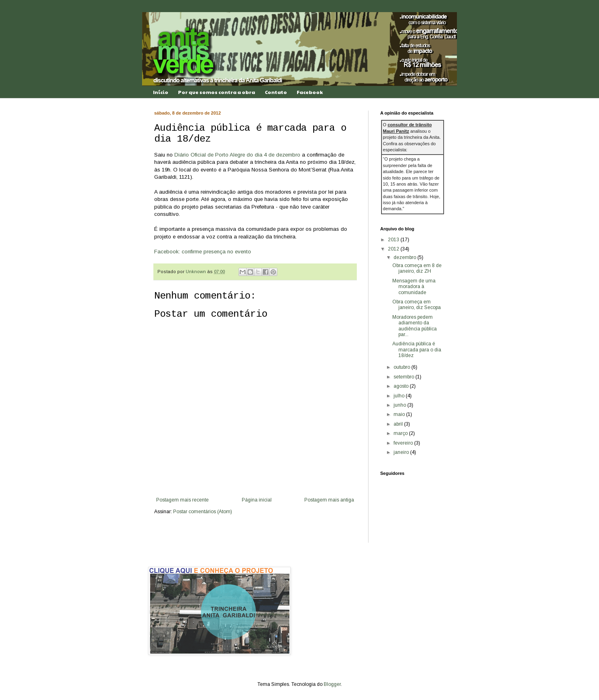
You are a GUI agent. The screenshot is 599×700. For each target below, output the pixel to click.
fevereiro (404, 443)
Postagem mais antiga (329, 500)
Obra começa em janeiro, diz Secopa (417, 305)
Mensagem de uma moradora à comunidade (414, 287)
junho (400, 405)
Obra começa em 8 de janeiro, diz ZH (417, 268)
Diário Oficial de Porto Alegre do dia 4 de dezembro (237, 155)
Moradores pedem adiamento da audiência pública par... (415, 326)
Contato (276, 92)
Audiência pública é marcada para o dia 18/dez (417, 350)
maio (400, 414)
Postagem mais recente (182, 500)
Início (161, 92)
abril (399, 424)
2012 (394, 249)
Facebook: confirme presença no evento (203, 252)
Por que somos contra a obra (217, 92)
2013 (394, 240)
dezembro (405, 257)
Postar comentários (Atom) (203, 512)
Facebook (310, 92)
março (401, 433)
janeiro (402, 452)
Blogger (332, 684)
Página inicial (257, 500)
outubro (402, 367)
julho (400, 396)
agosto (402, 386)
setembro (404, 377)
